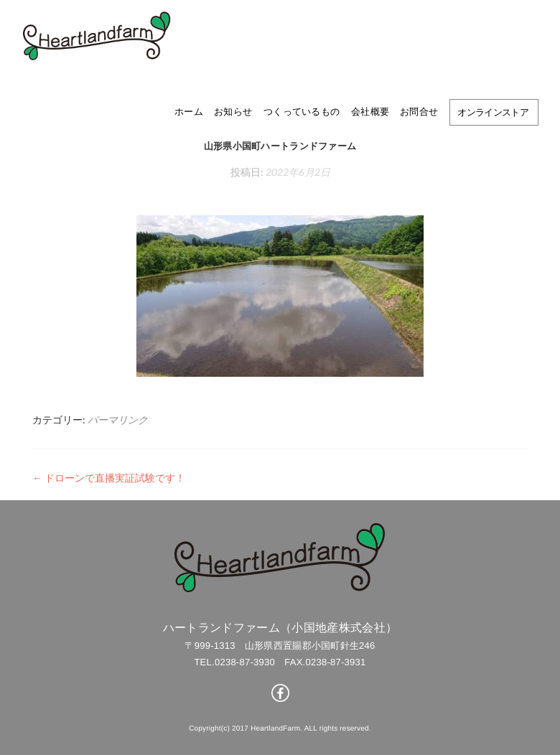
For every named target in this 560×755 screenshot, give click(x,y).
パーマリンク (118, 419)
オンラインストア (493, 112)
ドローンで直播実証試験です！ (109, 478)
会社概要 (370, 111)
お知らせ (233, 111)
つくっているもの (302, 111)
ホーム (189, 111)
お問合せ (419, 111)
